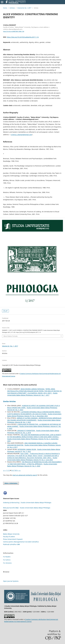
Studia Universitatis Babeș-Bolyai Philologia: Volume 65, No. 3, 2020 (32, 465)
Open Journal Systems (11, 581)
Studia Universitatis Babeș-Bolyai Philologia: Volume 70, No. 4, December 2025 (34, 415)
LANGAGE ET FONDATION (26, 431)
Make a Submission (11, 483)
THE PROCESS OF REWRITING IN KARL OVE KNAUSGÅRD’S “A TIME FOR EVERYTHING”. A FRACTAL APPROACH (34, 463)
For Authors (7, 560)
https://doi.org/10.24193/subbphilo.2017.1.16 (23, 37)
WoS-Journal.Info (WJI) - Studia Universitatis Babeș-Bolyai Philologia (27, 508)
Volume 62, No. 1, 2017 (24, 8)
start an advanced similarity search (25, 475)
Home (5, 8)
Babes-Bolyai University (11, 534)
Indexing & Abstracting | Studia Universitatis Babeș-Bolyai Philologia (27, 503)
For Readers (7, 557)
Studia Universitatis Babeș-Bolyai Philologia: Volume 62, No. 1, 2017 (32, 394)
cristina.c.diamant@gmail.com (21, 135)
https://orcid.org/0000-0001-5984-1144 (14, 31)
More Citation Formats (11, 336)
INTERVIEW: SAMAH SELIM (27, 449)
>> (20, 470)
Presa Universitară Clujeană (13, 539)
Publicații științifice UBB (11, 544)
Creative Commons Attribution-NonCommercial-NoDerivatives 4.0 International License (31, 620)
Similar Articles (9, 401)
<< (4, 470)
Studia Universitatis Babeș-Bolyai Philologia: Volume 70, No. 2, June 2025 (32, 459)
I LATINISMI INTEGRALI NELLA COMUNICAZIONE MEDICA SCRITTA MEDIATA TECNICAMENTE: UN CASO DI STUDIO (34, 413)
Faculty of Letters (9, 537)
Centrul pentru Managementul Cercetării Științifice (21, 542)
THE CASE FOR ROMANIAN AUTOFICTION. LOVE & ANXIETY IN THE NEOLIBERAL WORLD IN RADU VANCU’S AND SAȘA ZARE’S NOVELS (34, 436)
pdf (6, 311)
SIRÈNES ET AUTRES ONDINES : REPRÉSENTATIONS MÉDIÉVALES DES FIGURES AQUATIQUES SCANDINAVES (34, 419)
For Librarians (7, 563)
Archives (12, 8)
